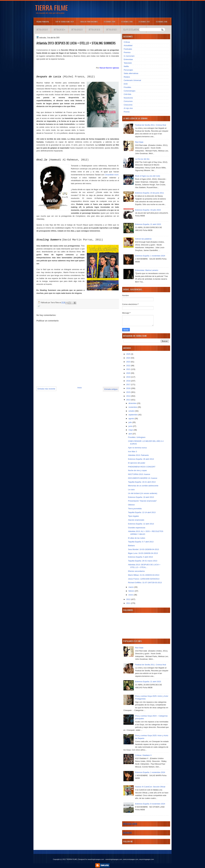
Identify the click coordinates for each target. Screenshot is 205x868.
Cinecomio (128, 105)
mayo (131, 430)
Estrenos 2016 (162, 22)
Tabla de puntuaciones (89, 22)
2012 (129, 599)
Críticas (127, 42)
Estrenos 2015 (42, 29)
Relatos (127, 77)
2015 (129, 392)
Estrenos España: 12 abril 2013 (141, 524)
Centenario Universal (132, 80)
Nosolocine (128, 98)
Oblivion (131, 505)
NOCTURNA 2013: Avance (139, 474)
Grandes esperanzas (137, 528)
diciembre (133, 403)
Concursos (128, 101)
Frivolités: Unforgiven (137, 437)
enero (131, 595)
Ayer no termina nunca (137, 448)
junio (131, 426)
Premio (127, 112)
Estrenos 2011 (112, 29)
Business (127, 833)
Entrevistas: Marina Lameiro (147, 270)
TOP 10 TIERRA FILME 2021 (64, 22)
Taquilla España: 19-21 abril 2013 (142, 482)
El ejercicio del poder (137, 463)
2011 (129, 603)
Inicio (80, 388)
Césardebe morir (112, 175)
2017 (129, 384)
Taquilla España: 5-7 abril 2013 (141, 542)
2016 (129, 388)
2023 (129, 362)
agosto (132, 418)
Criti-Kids (127, 94)
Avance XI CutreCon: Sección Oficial (150, 787)
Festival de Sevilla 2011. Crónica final (151, 125)
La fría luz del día (142, 159)
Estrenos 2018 (127, 22)
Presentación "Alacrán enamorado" (142, 501)
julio (130, 422)
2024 (129, 358)
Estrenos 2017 (144, 22)
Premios (127, 52)
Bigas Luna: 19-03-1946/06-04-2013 (143, 553)
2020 (129, 373)
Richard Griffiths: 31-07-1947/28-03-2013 (145, 583)
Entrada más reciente (46, 389)
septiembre (133, 415)
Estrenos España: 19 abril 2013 (141, 497)
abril (131, 434)
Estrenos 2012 (94, 29)
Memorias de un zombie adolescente (143, 486)
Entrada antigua (111, 389)
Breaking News (130, 824)
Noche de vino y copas (137, 470)
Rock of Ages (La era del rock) (148, 176)
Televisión (128, 63)
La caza (131, 489)
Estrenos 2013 (77, 29)
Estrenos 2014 (60, 29)
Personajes (128, 70)
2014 (129, 396)
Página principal (43, 22)
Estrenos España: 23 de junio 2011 (149, 193)
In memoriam (129, 56)
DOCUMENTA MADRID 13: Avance (143, 478)
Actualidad (128, 45)
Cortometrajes (130, 91)
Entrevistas (128, 59)
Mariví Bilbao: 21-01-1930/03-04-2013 (144, 575)
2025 (129, 354)
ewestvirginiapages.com (114, 859)
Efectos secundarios (136, 571)
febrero (132, 591)
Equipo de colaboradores (133, 29)
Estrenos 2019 (110, 22)
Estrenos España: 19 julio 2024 (148, 210)
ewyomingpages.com (147, 859)
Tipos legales (133, 516)
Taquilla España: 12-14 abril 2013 (142, 512)
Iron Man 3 (132, 451)
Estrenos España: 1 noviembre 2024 (150, 256)
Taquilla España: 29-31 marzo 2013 (143, 561)
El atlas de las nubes (137, 538)
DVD (126, 84)
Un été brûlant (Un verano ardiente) (143, 493)
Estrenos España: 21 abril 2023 (148, 224)
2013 (129, 400)
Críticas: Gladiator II (143, 755)
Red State (139, 142)
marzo (131, 587)
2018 (129, 381)
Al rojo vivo (128, 108)
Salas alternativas (131, 73)
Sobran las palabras (143, 239)
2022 (129, 366)
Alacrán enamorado (136, 520)
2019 (129, 377)
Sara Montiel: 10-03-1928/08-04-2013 (143, 549)
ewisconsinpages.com (131, 859)
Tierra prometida (135, 509)
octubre (132, 411)
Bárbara (131, 546)
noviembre (133, 407)
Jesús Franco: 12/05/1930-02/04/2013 (144, 579)
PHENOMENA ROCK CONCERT (142, 467)
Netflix (126, 66)
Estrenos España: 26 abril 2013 (141, 459)
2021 (129, 369)
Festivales (128, 49)
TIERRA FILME (51, 8)
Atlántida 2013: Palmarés (138, 455)
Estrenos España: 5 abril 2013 (140, 557)
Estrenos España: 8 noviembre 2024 (150, 804)
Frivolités (127, 87)
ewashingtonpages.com (96, 859)
